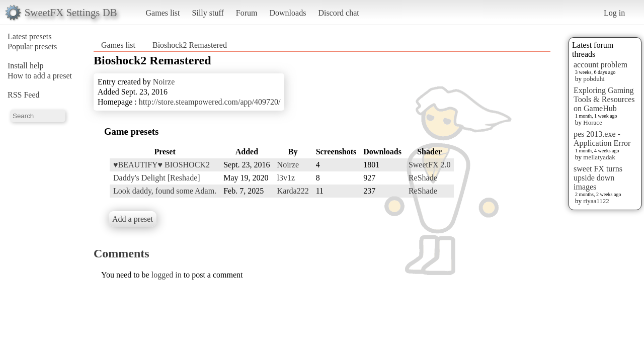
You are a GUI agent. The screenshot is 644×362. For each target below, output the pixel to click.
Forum (247, 13)
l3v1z (286, 178)
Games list (163, 13)
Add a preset (133, 219)
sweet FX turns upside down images (598, 178)
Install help (26, 66)
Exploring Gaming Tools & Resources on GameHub (604, 99)
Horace (593, 122)
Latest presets (30, 36)
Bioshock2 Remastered (190, 45)
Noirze (164, 82)
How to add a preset (40, 76)
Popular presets (32, 47)
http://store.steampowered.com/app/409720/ (210, 102)
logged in (167, 275)
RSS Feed (24, 95)
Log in (614, 13)
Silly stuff (208, 13)
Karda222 (293, 191)
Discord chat (338, 13)
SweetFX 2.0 (430, 165)
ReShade (423, 178)
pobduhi (594, 79)
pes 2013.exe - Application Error (602, 139)
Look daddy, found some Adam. (165, 191)
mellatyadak (599, 157)
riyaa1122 (596, 201)
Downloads (288, 13)
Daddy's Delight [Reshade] (157, 178)
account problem (600, 65)
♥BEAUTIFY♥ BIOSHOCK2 (162, 165)
